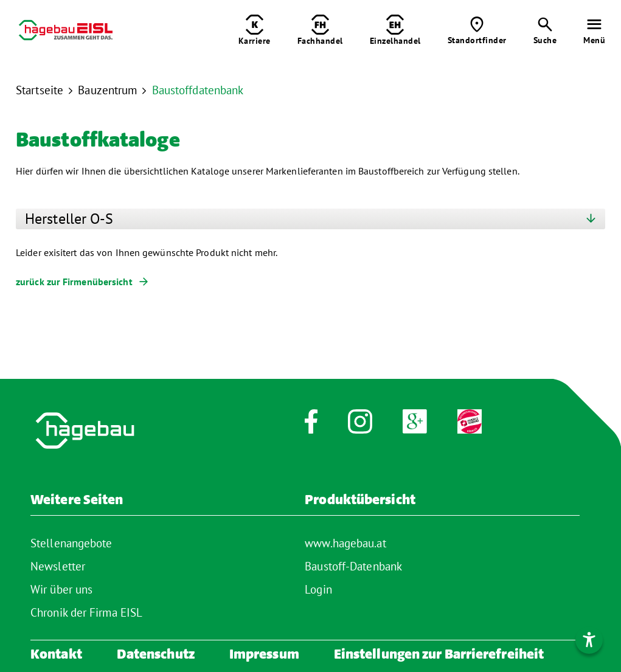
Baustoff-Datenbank (353, 566)
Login (318, 589)
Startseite (40, 90)
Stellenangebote (71, 543)
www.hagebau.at (345, 543)
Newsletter (58, 566)
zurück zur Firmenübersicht (74, 282)
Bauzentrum (107, 90)
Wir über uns (61, 589)
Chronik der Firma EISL (86, 612)
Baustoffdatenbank (198, 90)
